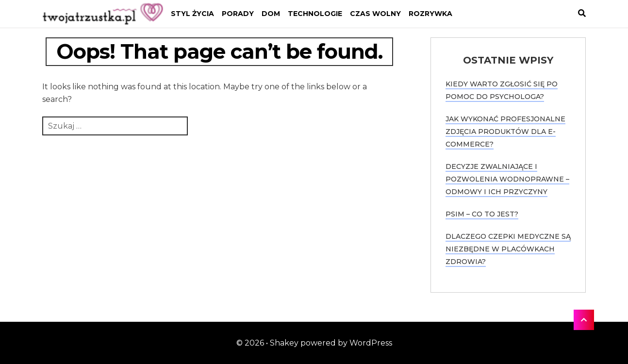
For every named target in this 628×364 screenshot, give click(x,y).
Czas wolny (375, 14)
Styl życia (192, 14)
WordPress (371, 343)
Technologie (315, 14)
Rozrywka (430, 14)
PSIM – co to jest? (482, 214)
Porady (238, 14)
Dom (271, 14)
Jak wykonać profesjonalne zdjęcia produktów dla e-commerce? (505, 132)
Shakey (284, 343)
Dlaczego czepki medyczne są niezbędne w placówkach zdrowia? (508, 249)
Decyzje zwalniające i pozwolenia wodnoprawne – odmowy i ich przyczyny (507, 179)
